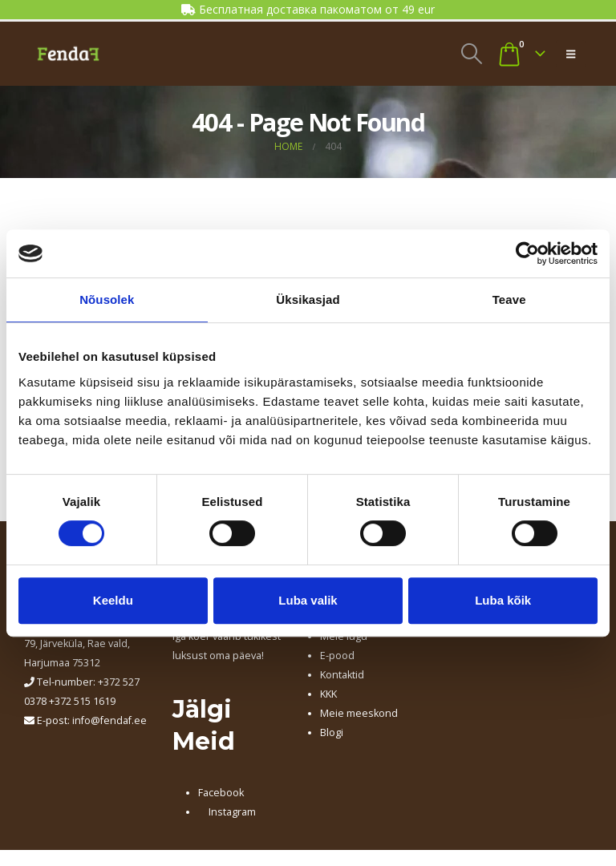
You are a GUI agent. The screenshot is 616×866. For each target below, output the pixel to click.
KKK (328, 694)
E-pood (337, 656)
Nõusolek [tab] (107, 299)
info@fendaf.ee (109, 720)
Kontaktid (342, 675)
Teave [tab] (509, 299)
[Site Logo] (68, 54)
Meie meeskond (359, 713)
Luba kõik (503, 600)
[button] (471, 54)
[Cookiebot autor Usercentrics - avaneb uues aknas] (527, 253)
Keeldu (113, 600)
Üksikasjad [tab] (308, 299)
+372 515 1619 (82, 701)
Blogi (332, 732)
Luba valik (308, 600)
